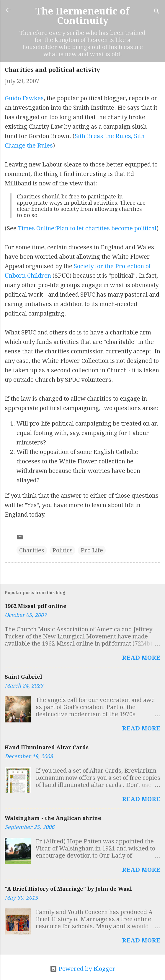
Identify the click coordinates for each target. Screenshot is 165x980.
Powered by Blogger (83, 969)
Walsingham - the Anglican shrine (53, 818)
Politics (62, 550)
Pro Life (92, 550)
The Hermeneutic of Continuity (82, 16)
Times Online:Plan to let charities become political (87, 228)
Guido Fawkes (24, 98)
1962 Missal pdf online (36, 606)
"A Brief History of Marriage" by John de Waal (68, 889)
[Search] (157, 12)
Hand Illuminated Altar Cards (47, 747)
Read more (141, 658)
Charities (32, 550)
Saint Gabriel (23, 677)
